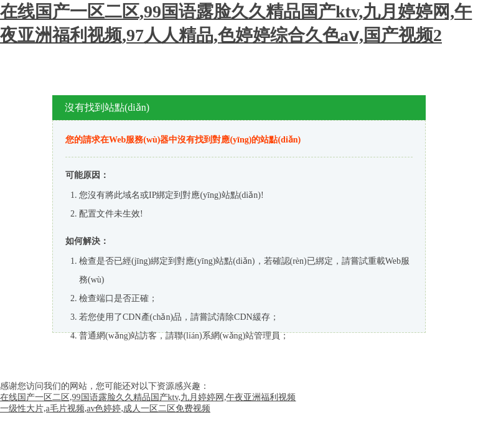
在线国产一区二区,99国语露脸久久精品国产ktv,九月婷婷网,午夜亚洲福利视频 (148, 397)
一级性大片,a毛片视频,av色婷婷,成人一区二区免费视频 (105, 408)
